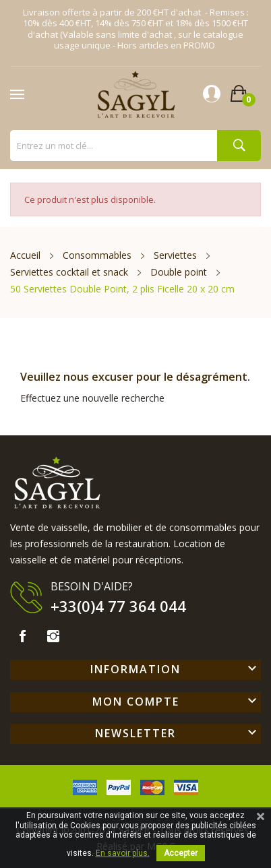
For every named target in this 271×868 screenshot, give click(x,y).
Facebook (22, 636)
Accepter (181, 853)
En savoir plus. (123, 853)
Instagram (53, 636)
